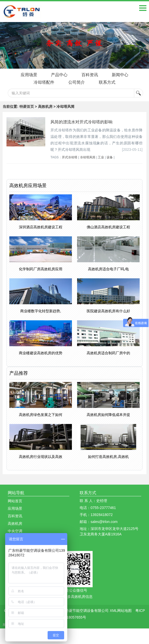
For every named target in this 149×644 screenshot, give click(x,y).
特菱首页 (27, 107)
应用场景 (29, 75)
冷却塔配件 (44, 82)
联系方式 (107, 82)
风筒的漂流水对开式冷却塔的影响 (81, 122)
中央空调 (15, 531)
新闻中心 (120, 75)
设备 (110, 157)
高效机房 (15, 523)
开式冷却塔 (70, 157)
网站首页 (15, 501)
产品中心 (59, 75)
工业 (101, 157)
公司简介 (77, 82)
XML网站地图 (121, 611)
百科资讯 (90, 75)
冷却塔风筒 (88, 157)
